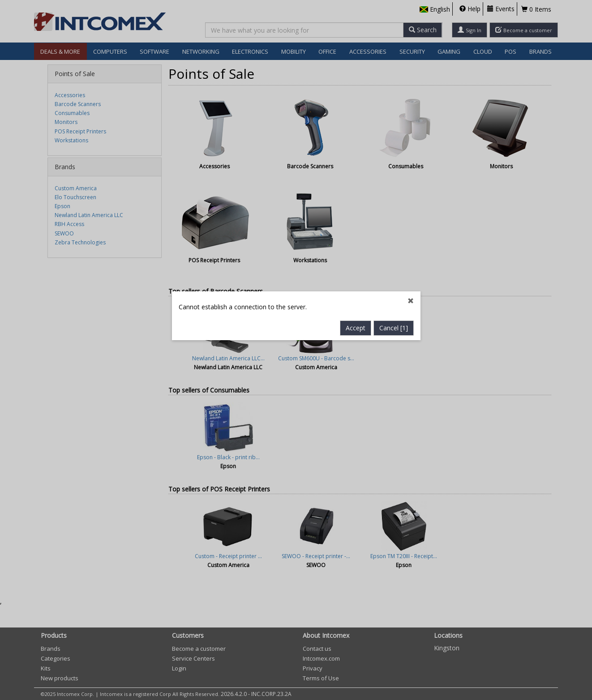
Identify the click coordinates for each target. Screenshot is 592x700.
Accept (356, 258)
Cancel (394, 258)
